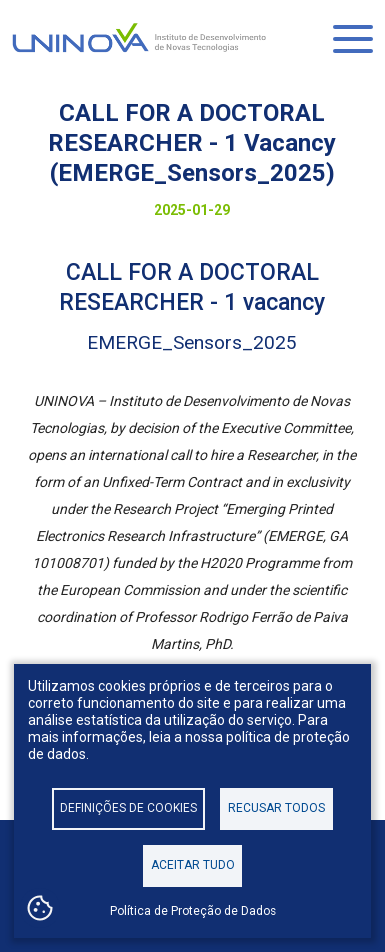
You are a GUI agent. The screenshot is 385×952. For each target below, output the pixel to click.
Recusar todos (276, 808)
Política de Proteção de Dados (193, 911)
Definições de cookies (128, 808)
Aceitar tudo (193, 865)
